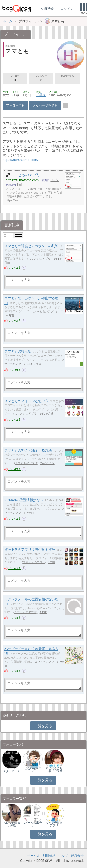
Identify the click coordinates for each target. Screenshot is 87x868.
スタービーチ (12, 771)
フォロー (15, 79)
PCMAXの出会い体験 (11, 824)
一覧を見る (43, 726)
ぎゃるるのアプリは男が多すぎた (30, 550)
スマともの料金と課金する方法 (28, 451)
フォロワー (41, 79)
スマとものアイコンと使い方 (26, 401)
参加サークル (68, 79)
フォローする (15, 105)
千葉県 (41, 95)
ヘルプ (63, 856)
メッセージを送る (45, 105)
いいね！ (15, 267)
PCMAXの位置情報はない (24, 500)
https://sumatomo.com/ (20, 160)
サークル (34, 856)
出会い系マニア (33, 770)
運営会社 (77, 856)
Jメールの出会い (33, 824)
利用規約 (49, 856)
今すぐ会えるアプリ (54, 824)
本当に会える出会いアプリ (54, 770)
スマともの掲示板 (18, 351)
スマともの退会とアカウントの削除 (31, 246)
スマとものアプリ (39, 259)
